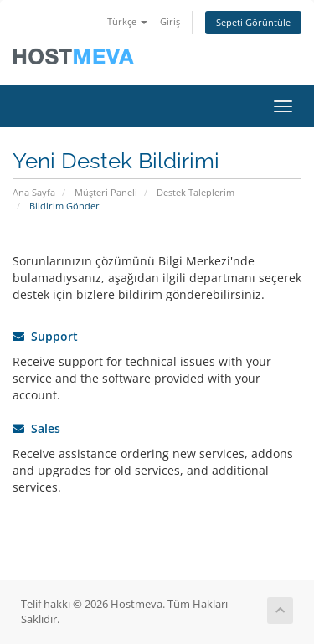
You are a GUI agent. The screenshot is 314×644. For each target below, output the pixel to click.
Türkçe (127, 21)
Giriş (170, 21)
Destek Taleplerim (196, 192)
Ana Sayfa (34, 192)
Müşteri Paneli (106, 192)
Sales (36, 428)
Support (45, 336)
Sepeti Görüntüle (253, 22)
